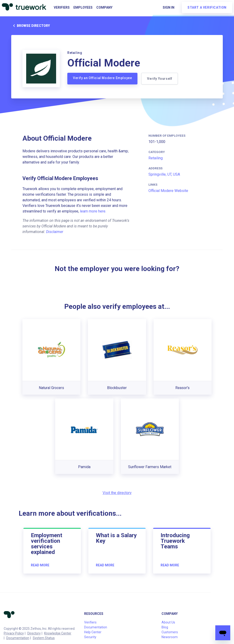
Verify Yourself (160, 79)
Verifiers (62, 7)
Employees (83, 7)
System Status (44, 638)
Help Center (93, 632)
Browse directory (31, 26)
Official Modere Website (168, 191)
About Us (168, 622)
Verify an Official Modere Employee (102, 78)
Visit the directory (117, 493)
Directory (34, 633)
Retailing (156, 158)
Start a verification (207, 7)
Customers (170, 632)
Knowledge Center (58, 633)
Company (104, 7)
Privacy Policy (14, 633)
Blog (165, 627)
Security (90, 637)
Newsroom (170, 637)
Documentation (18, 638)
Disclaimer (55, 232)
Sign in (169, 7)
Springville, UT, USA (164, 174)
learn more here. (93, 211)
